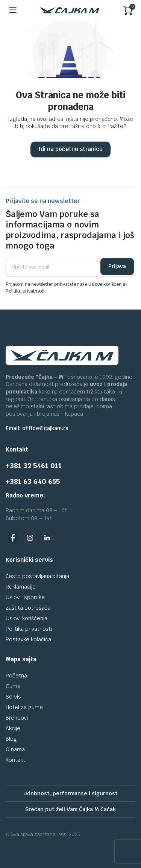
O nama (15, 749)
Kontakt (15, 760)
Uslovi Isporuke (25, 597)
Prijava (117, 266)
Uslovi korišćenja (27, 618)
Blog (11, 739)
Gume (13, 686)
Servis (13, 697)
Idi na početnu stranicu (70, 149)
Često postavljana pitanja (37, 576)
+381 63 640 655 (33, 481)
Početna (16, 676)
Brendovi (17, 718)
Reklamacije (21, 587)
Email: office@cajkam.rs (37, 428)
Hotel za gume (24, 707)
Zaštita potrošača (28, 608)
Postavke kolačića (28, 639)
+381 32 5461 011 (34, 466)
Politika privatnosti (29, 629)
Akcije (13, 728)
